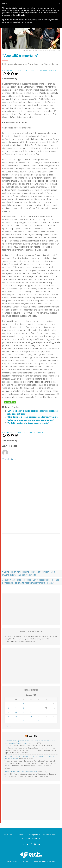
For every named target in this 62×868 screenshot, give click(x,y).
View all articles (9, 459)
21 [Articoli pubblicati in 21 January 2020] (16, 717)
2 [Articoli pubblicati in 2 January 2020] (31, 704)
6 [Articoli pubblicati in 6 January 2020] (8, 708)
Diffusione (23, 835)
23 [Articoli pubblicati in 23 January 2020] (31, 717)
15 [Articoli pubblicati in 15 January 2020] (23, 712)
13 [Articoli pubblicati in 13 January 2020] (8, 712)
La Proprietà (33, 835)
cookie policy (21, 15)
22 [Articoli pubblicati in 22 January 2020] (23, 717)
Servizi (42, 835)
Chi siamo (8, 835)
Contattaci (36, 839)
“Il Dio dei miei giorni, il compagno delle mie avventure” (33, 417)
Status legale (51, 835)
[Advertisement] (31, 553)
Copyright (26, 839)
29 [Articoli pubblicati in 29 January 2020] (23, 721)
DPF (15, 835)
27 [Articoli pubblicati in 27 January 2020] (8, 721)
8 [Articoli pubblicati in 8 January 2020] (23, 708)
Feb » (11, 726)
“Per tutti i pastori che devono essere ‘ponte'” (28, 423)
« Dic (6, 726)
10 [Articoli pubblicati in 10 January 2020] (39, 708)
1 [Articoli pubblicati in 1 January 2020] (23, 704)
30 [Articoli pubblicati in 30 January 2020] (31, 721)
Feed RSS (32, 736)
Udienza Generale (48, 71)
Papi (38, 71)
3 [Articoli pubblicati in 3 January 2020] (39, 704)
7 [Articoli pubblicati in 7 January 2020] (16, 708)
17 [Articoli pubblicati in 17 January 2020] (39, 712)
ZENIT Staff (29, 71)
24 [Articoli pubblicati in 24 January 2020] (39, 717)
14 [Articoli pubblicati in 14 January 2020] (16, 712)
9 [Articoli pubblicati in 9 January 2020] (31, 708)
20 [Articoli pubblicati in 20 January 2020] (8, 717)
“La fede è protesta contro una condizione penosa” (31, 420)
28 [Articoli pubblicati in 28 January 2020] (16, 721)
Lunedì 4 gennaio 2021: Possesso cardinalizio (21, 772)
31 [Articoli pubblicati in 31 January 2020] (39, 721)
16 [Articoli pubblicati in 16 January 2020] (31, 712)
